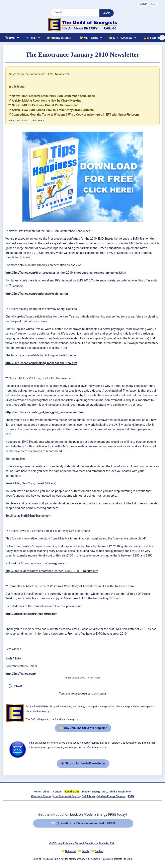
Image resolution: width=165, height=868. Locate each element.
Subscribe (71, 851)
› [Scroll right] (162, 38)
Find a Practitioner (121, 792)
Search (106, 13)
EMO (131, 796)
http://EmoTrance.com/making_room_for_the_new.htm (41, 363)
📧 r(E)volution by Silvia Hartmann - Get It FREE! (83, 823)
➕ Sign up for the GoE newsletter (83, 763)
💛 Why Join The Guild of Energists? (83, 728)
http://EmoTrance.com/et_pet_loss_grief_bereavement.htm (44, 412)
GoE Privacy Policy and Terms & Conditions (73, 843)
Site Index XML (107, 843)
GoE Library (88, 796)
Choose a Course (41, 796)
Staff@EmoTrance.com (36, 516)
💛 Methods (89, 38)
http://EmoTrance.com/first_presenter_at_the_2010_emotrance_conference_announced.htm (66, 273)
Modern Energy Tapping (111, 796)
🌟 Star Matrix (120, 38)
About (47, 792)
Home (37, 792)
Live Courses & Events (66, 796)
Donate (86, 851)
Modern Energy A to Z (95, 792)
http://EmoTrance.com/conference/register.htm (37, 294)
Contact (58, 792)
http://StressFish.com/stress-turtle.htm (31, 614)
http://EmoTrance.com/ (21, 674)
